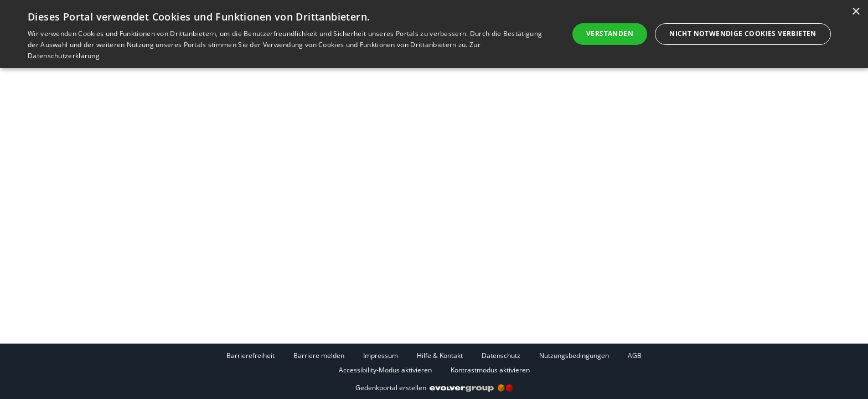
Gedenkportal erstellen (434, 388)
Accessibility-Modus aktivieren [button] (385, 370)
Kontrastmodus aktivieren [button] (490, 370)
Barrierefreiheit (250, 355)
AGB (635, 355)
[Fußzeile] (434, 362)
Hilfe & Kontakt (440, 355)
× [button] (856, 12)
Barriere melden (319, 355)
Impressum (381, 355)
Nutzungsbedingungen (574, 355)
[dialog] (434, 34)
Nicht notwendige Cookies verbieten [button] (743, 34)
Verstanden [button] (610, 34)
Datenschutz (501, 355)
